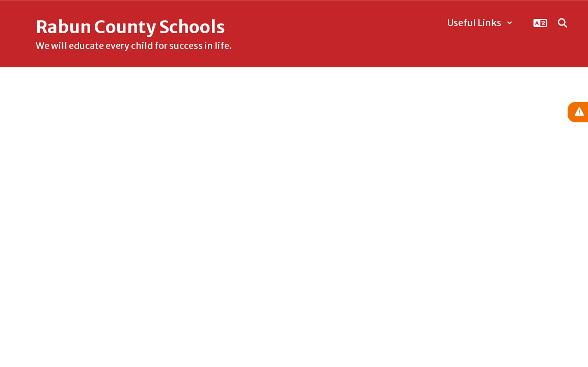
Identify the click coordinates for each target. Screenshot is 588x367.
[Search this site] (563, 23)
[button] (480, 23)
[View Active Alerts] (578, 112)
